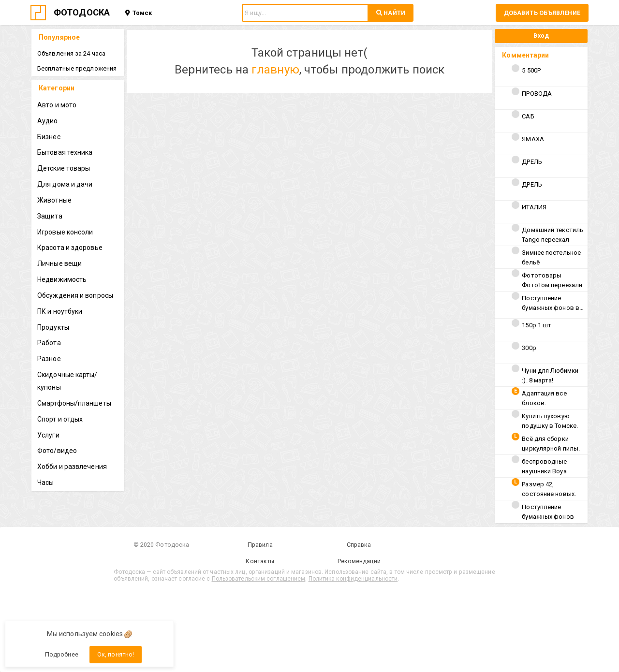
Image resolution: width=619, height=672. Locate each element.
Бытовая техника (65, 152)
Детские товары (64, 168)
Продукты (53, 327)
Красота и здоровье (70, 248)
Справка (359, 545)
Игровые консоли (65, 232)
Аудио (48, 121)
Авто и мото (57, 105)
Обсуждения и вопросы (75, 295)
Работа (49, 343)
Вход (541, 36)
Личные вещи (59, 263)
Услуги (48, 435)
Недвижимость (62, 279)
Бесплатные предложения (77, 68)
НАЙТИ (391, 13)
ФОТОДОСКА (82, 12)
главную (275, 70)
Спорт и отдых (60, 419)
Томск (139, 13)
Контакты (260, 561)
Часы (45, 482)
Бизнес (49, 137)
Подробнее (62, 654)
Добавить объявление (542, 13)
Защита (50, 216)
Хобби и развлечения (72, 467)
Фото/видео (57, 451)
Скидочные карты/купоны (67, 381)
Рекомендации (359, 561)
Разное (49, 359)
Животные (54, 200)
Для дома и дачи (65, 184)
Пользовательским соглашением (259, 579)
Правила (260, 545)
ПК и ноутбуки (60, 311)
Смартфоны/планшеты (74, 403)
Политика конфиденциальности (353, 579)
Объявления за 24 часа (71, 53)
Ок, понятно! (116, 654)
